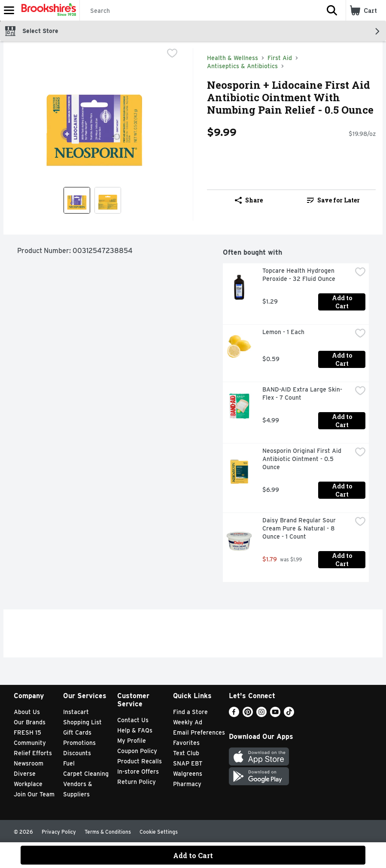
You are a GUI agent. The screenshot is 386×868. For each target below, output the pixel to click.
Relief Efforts (33, 753)
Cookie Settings (159, 832)
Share (249, 200)
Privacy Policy (59, 832)
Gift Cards (77, 732)
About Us (27, 712)
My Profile (132, 741)
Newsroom (29, 763)
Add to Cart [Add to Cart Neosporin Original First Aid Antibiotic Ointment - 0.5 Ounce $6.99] (343, 490)
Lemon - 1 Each (283, 332)
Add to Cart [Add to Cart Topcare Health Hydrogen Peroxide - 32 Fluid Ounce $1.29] (343, 302)
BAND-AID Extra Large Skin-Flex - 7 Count (302, 393)
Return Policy (137, 782)
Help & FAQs (135, 730)
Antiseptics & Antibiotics (242, 66)
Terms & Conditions (108, 832)
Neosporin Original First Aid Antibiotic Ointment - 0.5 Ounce (303, 459)
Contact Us (133, 720)
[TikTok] (289, 715)
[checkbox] (172, 54)
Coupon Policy (137, 751)
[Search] (199, 11)
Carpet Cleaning (86, 774)
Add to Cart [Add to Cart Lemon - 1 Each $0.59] (343, 359)
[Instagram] (261, 715)
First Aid (280, 58)
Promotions (79, 743)
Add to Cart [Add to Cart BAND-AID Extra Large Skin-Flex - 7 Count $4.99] (343, 421)
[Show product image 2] (108, 200)
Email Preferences (199, 732)
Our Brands (30, 722)
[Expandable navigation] (9, 10)
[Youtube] (275, 715)
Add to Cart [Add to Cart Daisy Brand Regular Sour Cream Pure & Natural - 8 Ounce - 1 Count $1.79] (343, 560)
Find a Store (190, 712)
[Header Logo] (47, 10)
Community (30, 743)
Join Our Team (34, 794)
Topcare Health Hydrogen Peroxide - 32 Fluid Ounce (299, 275)
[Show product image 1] (77, 200)
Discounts (77, 753)
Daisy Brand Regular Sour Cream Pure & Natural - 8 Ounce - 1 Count (300, 528)
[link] (333, 200)
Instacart (76, 712)
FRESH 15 (27, 732)
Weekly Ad (188, 722)
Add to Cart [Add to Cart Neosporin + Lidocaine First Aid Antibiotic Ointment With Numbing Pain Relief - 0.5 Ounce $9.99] (193, 855)
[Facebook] (234, 715)
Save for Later (333, 200)
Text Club (186, 753)
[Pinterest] (248, 715)
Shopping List (82, 722)
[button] (332, 10)
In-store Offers (138, 772)
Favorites (186, 743)
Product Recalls (140, 761)
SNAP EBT (188, 763)
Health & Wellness (233, 58)
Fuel (69, 763)
